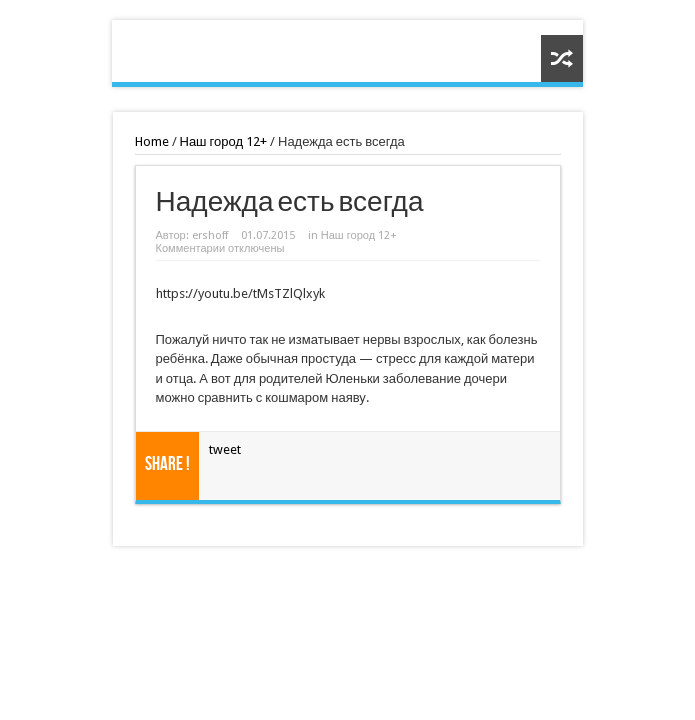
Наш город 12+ (224, 141)
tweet (225, 449)
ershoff (210, 235)
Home (152, 141)
